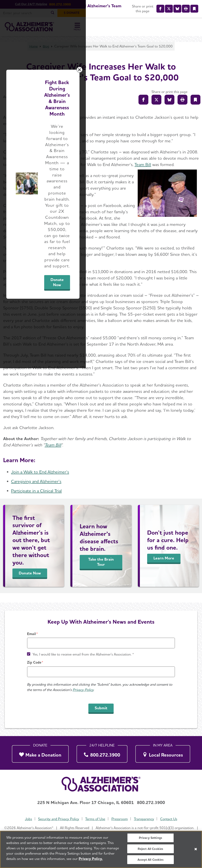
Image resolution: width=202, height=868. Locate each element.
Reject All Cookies (150, 849)
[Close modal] (195, 384)
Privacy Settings (151, 838)
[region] (101, 849)
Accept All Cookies (151, 860)
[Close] (196, 849)
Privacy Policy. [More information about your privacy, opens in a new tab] (91, 859)
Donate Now (145, 471)
